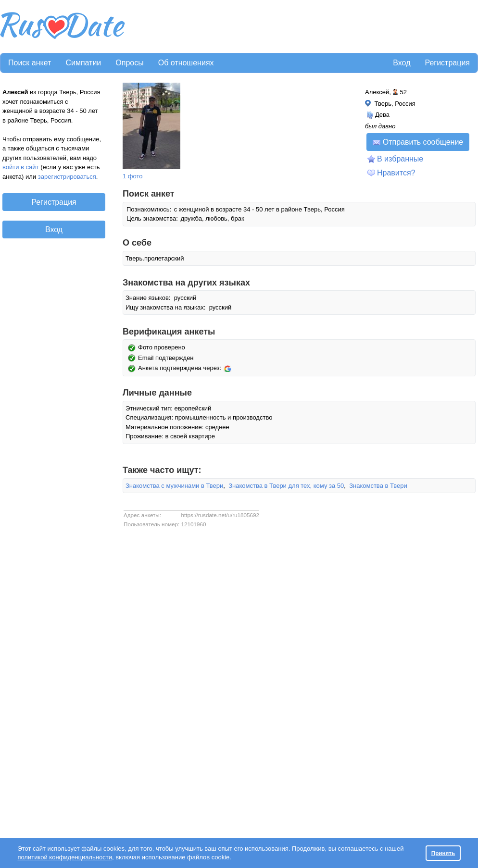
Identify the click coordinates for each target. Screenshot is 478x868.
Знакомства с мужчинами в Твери (174, 486)
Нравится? (396, 173)
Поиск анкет (30, 63)
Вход (402, 63)
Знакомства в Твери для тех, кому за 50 (286, 486)
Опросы (129, 63)
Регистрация (447, 63)
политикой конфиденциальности (65, 857)
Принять (443, 853)
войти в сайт (21, 167)
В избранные (400, 159)
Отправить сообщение (418, 142)
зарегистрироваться (67, 177)
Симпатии (83, 63)
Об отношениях (186, 63)
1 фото (133, 176)
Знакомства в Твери (378, 486)
